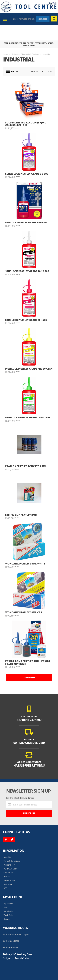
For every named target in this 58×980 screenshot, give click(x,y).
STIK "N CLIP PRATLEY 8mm (21, 499)
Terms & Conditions (12, 846)
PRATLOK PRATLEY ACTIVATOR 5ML (26, 451)
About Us (7, 842)
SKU (33, 56)
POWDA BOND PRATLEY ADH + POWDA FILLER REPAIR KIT (28, 647)
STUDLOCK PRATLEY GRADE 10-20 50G (27, 256)
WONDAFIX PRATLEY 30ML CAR (24, 597)
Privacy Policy (9, 850)
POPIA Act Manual (11, 853)
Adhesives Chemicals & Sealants (26, 39)
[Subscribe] (29, 798)
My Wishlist (8, 896)
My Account (9, 888)
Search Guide (9, 865)
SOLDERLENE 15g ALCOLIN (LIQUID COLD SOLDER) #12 (26, 108)
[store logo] (29, 7)
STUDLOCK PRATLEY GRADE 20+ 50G (26, 305)
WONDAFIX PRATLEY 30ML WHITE (25, 548)
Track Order (8, 900)
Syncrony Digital (34, 967)
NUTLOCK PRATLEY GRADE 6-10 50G (26, 207)
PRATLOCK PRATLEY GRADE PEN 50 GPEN (29, 353)
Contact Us (8, 857)
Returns (7, 904)
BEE (5, 873)
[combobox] (24, 19)
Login (6, 892)
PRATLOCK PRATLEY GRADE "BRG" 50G (28, 402)
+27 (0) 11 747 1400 (29, 704)
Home (5, 39)
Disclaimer (8, 869)
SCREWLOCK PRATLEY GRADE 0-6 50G (27, 158)
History (7, 861)
